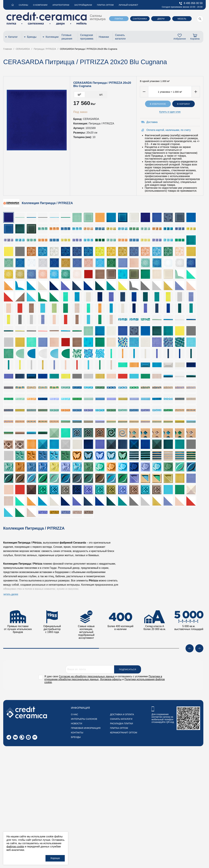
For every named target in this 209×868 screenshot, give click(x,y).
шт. (101, 95)
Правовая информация (86, 728)
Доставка (152, 122)
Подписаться (128, 669)
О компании (40, 5)
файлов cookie (15, 847)
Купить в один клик (170, 112)
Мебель (182, 19)
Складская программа (87, 37)
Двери (161, 19)
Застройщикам (82, 5)
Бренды (32, 37)
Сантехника (140, 19)
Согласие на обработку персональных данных (87, 676)
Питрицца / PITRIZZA (101, 124)
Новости (76, 723)
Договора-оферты (111, 679)
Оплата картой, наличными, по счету (169, 130)
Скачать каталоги (120, 37)
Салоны (23, 5)
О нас (74, 714)
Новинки (104, 37)
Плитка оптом (104, 5)
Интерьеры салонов (84, 719)
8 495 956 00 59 (191, 3)
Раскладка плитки (122, 723)
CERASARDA (91, 119)
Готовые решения (67, 37)
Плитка (119, 19)
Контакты (77, 733)
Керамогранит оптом (124, 733)
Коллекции (52, 37)
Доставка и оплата (122, 714)
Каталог (13, 37)
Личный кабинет (127, 5)
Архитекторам (60, 5)
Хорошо (55, 858)
